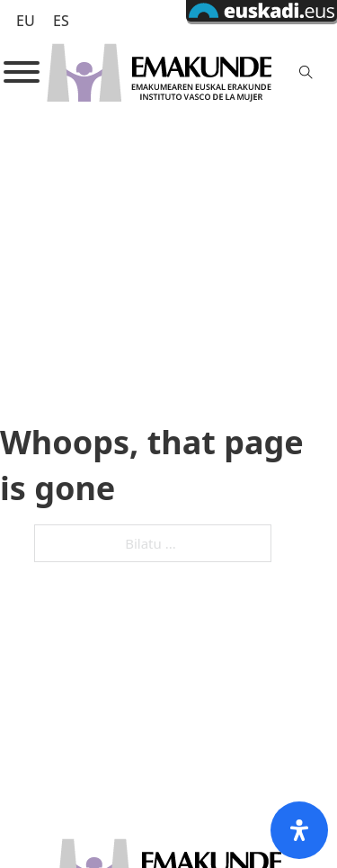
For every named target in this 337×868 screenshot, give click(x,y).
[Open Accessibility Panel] (299, 830)
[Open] (22, 72)
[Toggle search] (306, 72)
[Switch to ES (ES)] (61, 20)
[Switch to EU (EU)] (26, 20)
